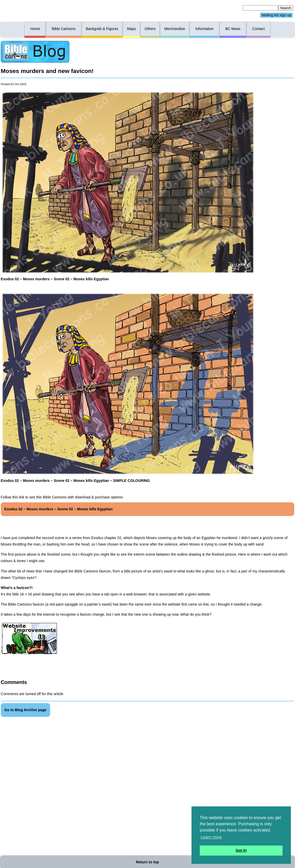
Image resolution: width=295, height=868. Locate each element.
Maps (131, 29)
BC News (233, 29)
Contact (259, 29)
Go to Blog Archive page (25, 710)
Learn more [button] (211, 837)
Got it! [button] (241, 850)
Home (35, 29)
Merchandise (175, 29)
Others (150, 29)
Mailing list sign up (276, 15)
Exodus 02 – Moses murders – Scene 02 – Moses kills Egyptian (59, 509)
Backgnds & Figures (102, 29)
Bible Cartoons (64, 29)
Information (204, 29)
